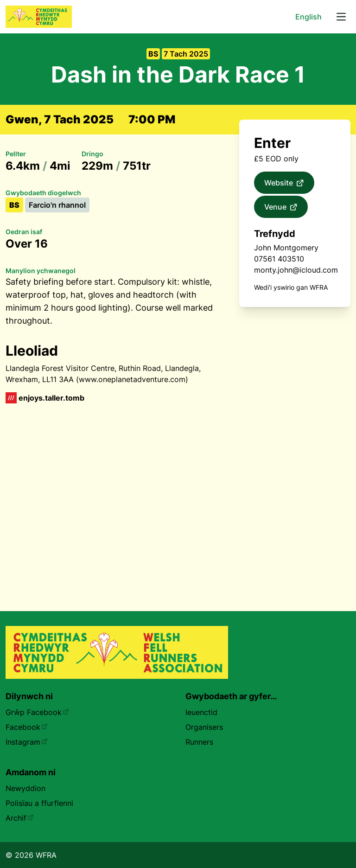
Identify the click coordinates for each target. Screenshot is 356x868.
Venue (281, 207)
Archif (20, 818)
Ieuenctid (201, 712)
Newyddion (25, 788)
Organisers (204, 727)
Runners (199, 742)
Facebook (27, 727)
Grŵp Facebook (37, 712)
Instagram (27, 742)
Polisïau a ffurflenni (39, 803)
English (308, 17)
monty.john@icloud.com (296, 270)
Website (284, 183)
